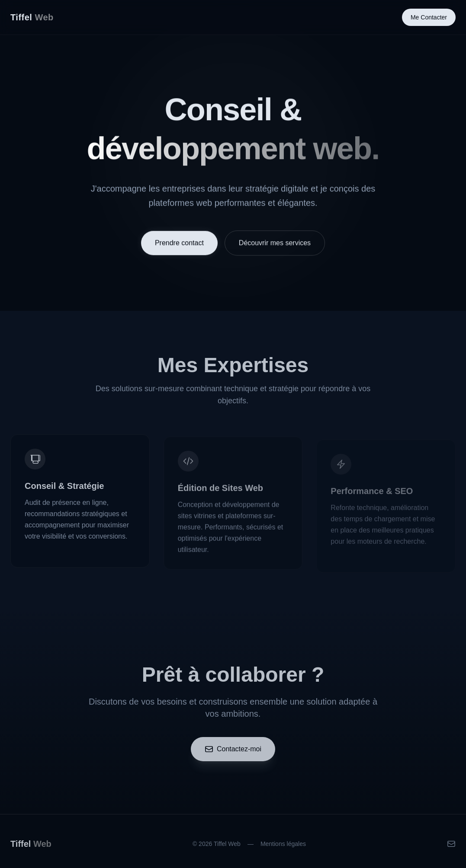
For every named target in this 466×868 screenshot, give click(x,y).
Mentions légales (283, 846)
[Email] (451, 846)
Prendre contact (179, 244)
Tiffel (32, 17)
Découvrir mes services (275, 244)
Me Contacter (429, 17)
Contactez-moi (233, 752)
